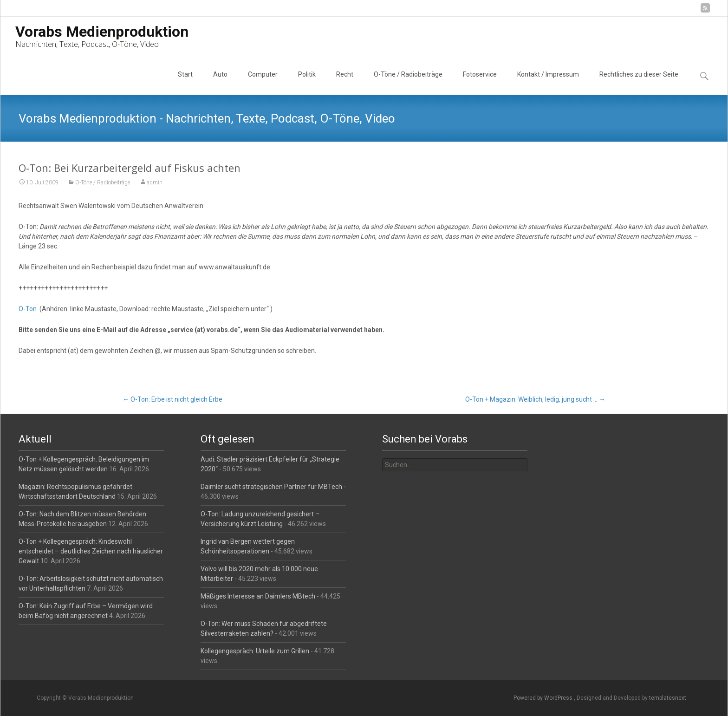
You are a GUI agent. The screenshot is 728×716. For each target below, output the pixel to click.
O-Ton (28, 309)
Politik (307, 83)
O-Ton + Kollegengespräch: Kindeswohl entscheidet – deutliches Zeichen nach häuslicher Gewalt (91, 551)
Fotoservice (480, 83)
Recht (345, 83)
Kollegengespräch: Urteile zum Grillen (255, 651)
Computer (263, 83)
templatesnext (668, 698)
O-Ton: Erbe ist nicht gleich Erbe (172, 399)
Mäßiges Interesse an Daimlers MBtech (258, 596)
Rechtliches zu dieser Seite (639, 83)
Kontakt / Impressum (548, 83)
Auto (220, 83)
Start (185, 83)
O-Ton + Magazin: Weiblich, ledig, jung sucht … (535, 399)
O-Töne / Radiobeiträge (408, 83)
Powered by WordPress (544, 698)
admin (155, 183)
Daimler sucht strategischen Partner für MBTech (271, 487)
